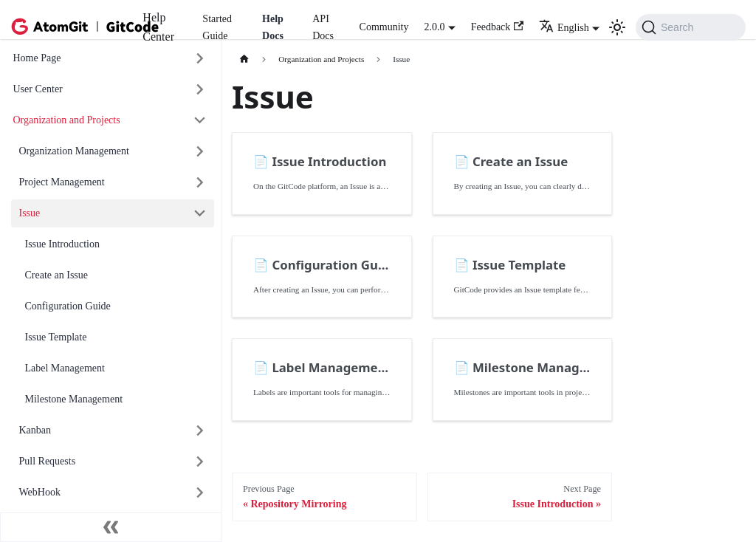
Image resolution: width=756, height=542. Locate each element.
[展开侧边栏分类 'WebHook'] (200, 493)
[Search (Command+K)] (691, 27)
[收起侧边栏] (111, 527)
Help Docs (273, 27)
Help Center (158, 27)
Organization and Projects (67, 120)
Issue (30, 213)
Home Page (37, 58)
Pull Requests (48, 461)
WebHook (40, 492)
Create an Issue (57, 275)
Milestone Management (74, 399)
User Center (38, 89)
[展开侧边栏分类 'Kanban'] (200, 431)
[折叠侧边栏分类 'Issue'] (200, 214)
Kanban (35, 430)
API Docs (323, 27)
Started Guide (217, 27)
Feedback (497, 27)
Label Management (65, 368)
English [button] (564, 28)
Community (384, 27)
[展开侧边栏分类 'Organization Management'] (200, 152)
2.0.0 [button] (434, 27)
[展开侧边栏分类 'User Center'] (200, 90)
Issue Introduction (62, 244)
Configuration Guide (68, 306)
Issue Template (56, 337)
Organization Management (74, 151)
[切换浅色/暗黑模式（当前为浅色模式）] (617, 27)
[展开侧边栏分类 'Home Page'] (200, 59)
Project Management (62, 182)
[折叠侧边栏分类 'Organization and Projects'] (200, 121)
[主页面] (244, 59)
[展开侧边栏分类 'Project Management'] (200, 183)
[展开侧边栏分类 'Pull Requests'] (200, 462)
